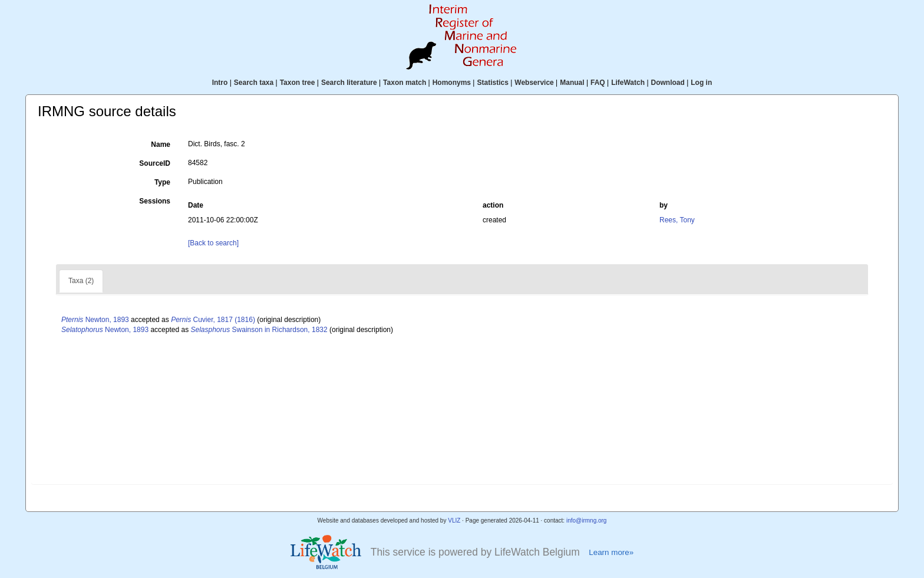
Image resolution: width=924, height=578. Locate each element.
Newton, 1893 (95, 320)
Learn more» (611, 552)
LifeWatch (628, 83)
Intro (220, 83)
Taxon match (405, 83)
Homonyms (452, 83)
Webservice (534, 83)
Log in (701, 83)
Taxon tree (298, 83)
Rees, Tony (677, 220)
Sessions (155, 201)
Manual (572, 83)
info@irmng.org (587, 520)
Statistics (492, 83)
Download (668, 83)
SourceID (155, 163)
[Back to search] (213, 243)
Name (161, 144)
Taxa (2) (81, 281)
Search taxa (254, 83)
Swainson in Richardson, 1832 (259, 330)
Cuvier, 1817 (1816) (213, 320)
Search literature (349, 83)
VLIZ (454, 520)
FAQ (598, 83)
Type (162, 182)
